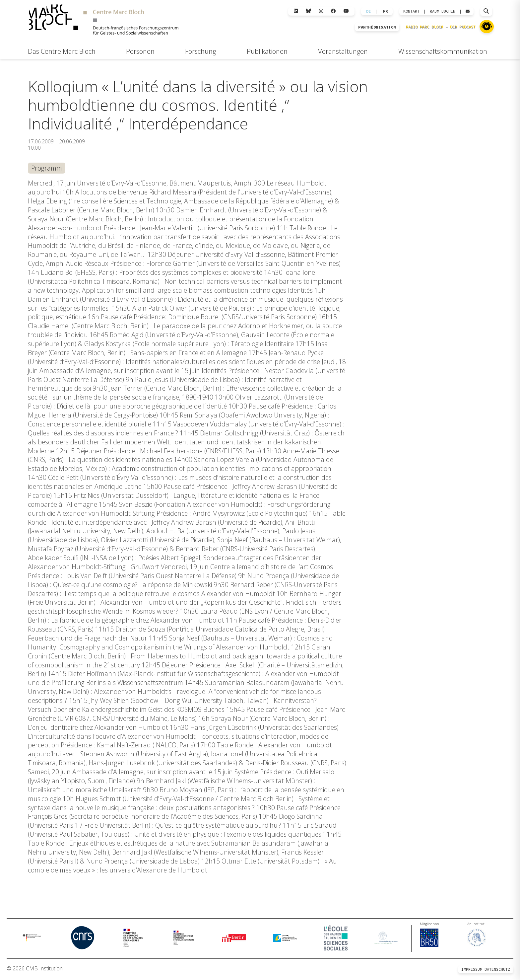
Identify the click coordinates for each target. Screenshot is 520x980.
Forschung (200, 51)
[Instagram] (321, 11)
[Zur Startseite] (103, 20)
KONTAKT (411, 11)
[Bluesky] (308, 11)
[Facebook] (333, 11)
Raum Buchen (443, 11)
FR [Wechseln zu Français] (385, 11)
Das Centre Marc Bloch (62, 51)
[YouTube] (346, 11)
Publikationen (267, 51)
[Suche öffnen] (486, 11)
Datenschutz (497, 971)
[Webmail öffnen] (468, 11)
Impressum (472, 971)
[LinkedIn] (296, 11)
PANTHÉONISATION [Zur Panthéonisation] (377, 27)
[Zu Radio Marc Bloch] (487, 27)
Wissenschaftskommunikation (443, 51)
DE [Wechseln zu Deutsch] (368, 11)
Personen (140, 51)
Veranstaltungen (343, 51)
